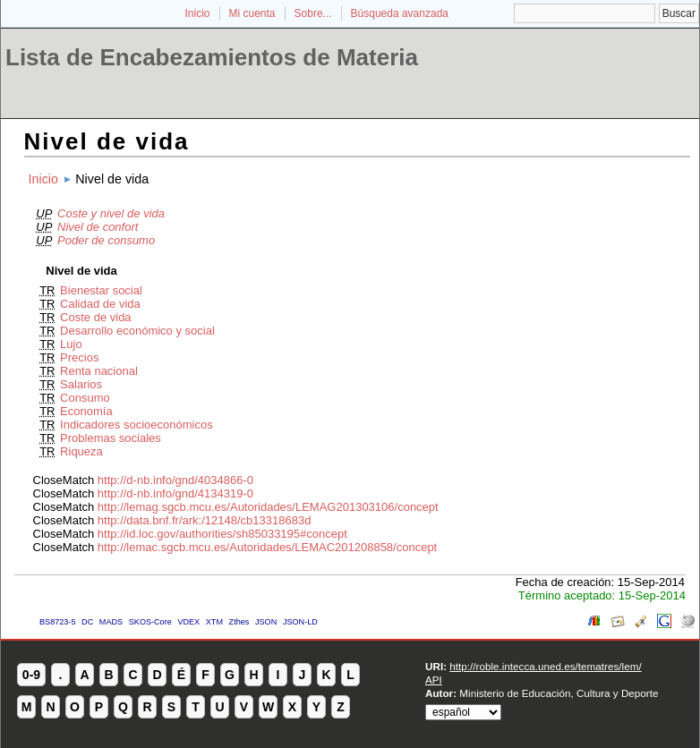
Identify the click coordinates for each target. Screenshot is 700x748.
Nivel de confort (98, 227)
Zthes (239, 622)
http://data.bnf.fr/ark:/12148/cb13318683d (205, 520)
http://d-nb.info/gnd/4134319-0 (175, 493)
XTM (214, 622)
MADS (111, 622)
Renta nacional (99, 371)
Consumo (85, 398)
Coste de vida (96, 317)
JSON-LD (300, 622)
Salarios (81, 384)
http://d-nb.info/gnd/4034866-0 (175, 480)
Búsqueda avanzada (400, 13)
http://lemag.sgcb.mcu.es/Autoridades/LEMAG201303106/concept (268, 507)
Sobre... (313, 13)
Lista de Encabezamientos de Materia (212, 57)
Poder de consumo (106, 240)
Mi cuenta (252, 13)
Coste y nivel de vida (111, 213)
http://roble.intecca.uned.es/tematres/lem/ (545, 666)
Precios (79, 357)
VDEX (188, 622)
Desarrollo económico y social (137, 331)
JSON (266, 622)
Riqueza (81, 451)
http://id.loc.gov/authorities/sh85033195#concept (222, 534)
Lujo (71, 344)
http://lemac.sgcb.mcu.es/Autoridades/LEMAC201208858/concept (267, 547)
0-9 (31, 675)
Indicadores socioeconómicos (137, 425)
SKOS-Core (150, 622)
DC (87, 622)
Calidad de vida (100, 304)
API (434, 680)
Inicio (197, 13)
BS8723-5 (57, 622)
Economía (86, 411)
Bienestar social (101, 290)
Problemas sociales (111, 438)
